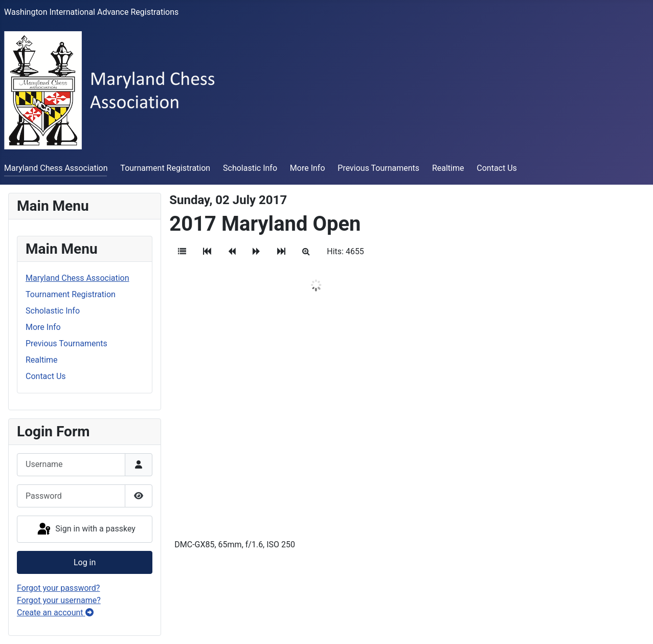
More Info (308, 168)
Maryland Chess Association (56, 168)
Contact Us (497, 168)
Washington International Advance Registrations (91, 12)
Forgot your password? (58, 588)
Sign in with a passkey (86, 529)
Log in (85, 562)
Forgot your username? (59, 600)
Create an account (55, 613)
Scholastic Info (250, 168)
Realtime (448, 168)
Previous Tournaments (378, 168)
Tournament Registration (165, 168)
